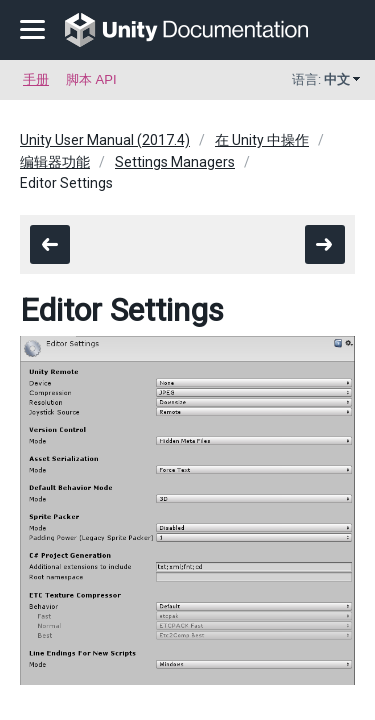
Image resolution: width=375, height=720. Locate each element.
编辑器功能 (55, 162)
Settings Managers (175, 162)
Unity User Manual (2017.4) (105, 140)
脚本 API (91, 79)
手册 (36, 79)
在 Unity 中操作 (262, 140)
